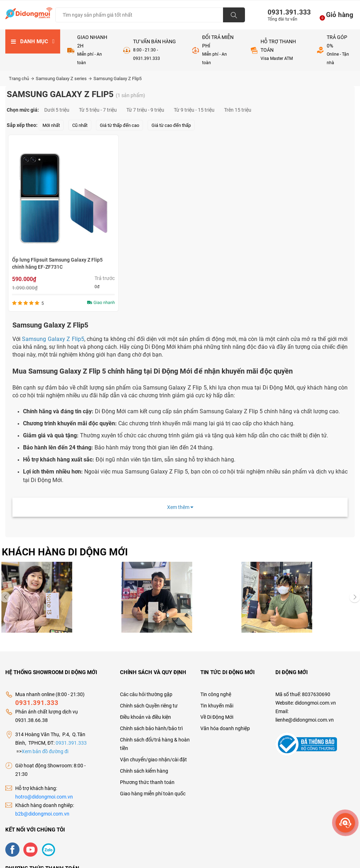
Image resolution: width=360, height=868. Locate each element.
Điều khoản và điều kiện (145, 717)
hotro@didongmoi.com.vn (44, 797)
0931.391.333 (286, 12)
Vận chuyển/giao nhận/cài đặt (153, 760)
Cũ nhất (80, 125)
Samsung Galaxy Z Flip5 (118, 79)
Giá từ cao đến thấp (171, 125)
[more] (345, 823)
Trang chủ (21, 79)
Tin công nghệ (216, 694)
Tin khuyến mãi (217, 706)
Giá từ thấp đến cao (119, 125)
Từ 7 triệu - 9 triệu (145, 110)
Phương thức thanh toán (147, 782)
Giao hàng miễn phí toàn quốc (153, 794)
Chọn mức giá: (23, 110)
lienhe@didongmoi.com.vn (305, 720)
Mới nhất (51, 125)
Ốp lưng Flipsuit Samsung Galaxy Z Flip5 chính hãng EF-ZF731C (57, 263)
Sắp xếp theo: (22, 125)
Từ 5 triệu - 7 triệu (98, 110)
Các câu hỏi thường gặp (146, 694)
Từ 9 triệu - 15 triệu (194, 110)
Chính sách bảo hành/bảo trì (151, 728)
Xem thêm (180, 507)
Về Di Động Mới (217, 717)
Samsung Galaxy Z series (64, 79)
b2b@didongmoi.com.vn (42, 814)
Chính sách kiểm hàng (144, 771)
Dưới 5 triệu (57, 110)
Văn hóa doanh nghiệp (225, 728)
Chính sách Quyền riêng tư (149, 706)
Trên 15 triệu (238, 110)
